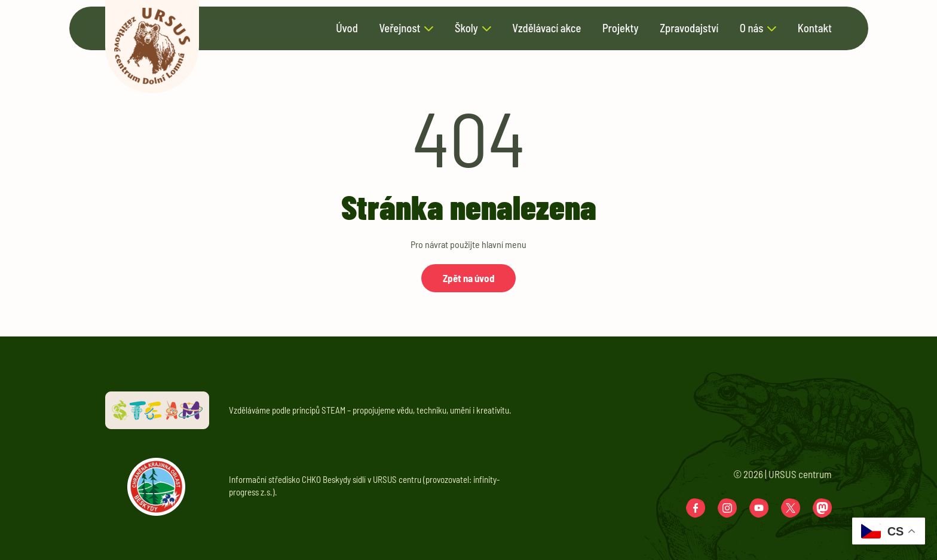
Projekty (621, 29)
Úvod (347, 29)
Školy (466, 29)
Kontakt (815, 29)
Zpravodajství (689, 29)
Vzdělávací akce (546, 29)
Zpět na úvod (469, 278)
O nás (752, 29)
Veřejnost (399, 29)
